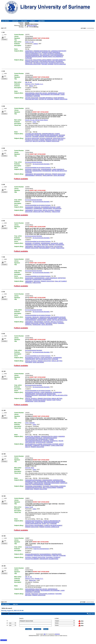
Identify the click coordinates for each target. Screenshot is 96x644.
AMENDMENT (29, 174)
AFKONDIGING (47, 171)
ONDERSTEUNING (45, 317)
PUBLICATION (56, 212)
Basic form (92, 612)
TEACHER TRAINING (47, 64)
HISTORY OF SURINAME (46, 99)
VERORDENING (45, 243)
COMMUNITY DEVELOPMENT (41, 445)
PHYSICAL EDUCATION (32, 138)
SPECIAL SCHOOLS (48, 210)
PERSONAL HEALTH (51, 140)
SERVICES (48, 174)
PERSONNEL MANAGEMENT (34, 486)
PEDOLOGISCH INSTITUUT (33, 52)
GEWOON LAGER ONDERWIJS (51, 52)
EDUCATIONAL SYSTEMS (51, 444)
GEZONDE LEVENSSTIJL (50, 441)
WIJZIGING (28, 169)
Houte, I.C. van (29, 42)
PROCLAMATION (48, 175)
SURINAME (29, 58)
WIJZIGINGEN (29, 207)
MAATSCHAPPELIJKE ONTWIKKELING (36, 439)
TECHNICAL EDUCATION (40, 63)
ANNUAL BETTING (38, 212)
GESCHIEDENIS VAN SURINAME (50, 94)
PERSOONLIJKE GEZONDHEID (49, 135)
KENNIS (49, 320)
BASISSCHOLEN (41, 442)
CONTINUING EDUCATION (47, 61)
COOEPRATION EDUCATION (34, 488)
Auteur (34, 122)
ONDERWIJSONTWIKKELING (42, 51)
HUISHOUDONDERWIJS (32, 55)
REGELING (28, 171)
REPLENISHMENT (39, 174)
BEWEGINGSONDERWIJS (51, 522)
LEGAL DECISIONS (59, 175)
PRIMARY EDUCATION (32, 61)
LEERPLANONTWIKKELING (33, 524)
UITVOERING (36, 243)
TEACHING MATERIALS (46, 98)
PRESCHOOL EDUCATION (33, 64)
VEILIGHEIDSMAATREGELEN (34, 438)
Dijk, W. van (29, 82)
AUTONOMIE (29, 483)
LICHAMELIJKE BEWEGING (33, 134)
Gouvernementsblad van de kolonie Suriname (38, 168)
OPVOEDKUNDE (41, 481)
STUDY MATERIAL (59, 98)
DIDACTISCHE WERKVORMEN (56, 481)
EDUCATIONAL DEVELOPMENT (42, 60)
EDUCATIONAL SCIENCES (58, 486)
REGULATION (38, 210)
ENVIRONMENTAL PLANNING (34, 444)
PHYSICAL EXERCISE (46, 138)
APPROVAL (39, 175)
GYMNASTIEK (39, 522)
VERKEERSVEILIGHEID (50, 438)
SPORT (44, 524)
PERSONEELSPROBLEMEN (33, 480)
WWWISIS (57, 632)
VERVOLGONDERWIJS (32, 54)
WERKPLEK (64, 483)
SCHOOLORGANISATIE (32, 554)
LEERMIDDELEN (52, 93)
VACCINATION (58, 246)
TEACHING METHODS (32, 99)
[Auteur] (36, 44)
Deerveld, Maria (30, 468)
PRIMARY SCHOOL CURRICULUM (49, 527)
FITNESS (42, 140)
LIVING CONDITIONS (57, 445)
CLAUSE (53, 248)
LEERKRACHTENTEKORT (59, 51)
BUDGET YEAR (51, 400)
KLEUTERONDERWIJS (57, 55)
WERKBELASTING (31, 481)
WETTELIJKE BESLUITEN (59, 171)
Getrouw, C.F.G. (30, 84)
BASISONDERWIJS (51, 137)
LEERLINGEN (62, 318)
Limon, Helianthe (30, 423)
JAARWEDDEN (38, 208)
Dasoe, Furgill (29, 507)
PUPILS (55, 323)
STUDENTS (57, 557)
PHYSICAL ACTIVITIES (32, 140)
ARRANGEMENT (30, 175)
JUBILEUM (55, 556)
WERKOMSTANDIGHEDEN (52, 483)
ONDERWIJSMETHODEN (32, 94)
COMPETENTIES (38, 483)
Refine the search (32, 26)
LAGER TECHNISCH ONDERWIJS (52, 54)
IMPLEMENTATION (39, 246)
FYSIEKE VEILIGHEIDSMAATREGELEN (39, 440)
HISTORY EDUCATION (32, 98)
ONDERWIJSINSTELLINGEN (49, 436)
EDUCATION (29, 60)
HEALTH (28, 447)
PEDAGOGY (35, 594)
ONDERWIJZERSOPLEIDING (34, 57)
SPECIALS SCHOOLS (57, 322)
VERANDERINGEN (31, 320)
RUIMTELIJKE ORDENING (33, 436)
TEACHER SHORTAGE (59, 60)
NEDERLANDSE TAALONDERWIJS (53, 57)
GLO (48, 524)
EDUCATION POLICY (59, 138)
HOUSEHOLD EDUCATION (56, 63)
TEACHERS (49, 323)
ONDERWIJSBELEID (48, 134)
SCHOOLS (28, 557)
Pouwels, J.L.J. (39, 84)
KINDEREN (61, 436)
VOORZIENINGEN (46, 169)
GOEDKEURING (37, 171)
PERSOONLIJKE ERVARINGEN (43, 556)
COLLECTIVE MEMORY (32, 559)
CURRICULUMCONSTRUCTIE (52, 521)
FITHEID (37, 135)
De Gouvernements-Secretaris (34, 162)
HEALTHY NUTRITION (39, 141)
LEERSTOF (61, 93)
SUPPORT (47, 322)
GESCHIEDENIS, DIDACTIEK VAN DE (36, 93)
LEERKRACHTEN (58, 480)
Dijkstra (31, 86)
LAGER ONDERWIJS (58, 169)
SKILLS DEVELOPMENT (50, 488)
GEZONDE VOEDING (38, 137)
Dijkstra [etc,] (33, 580)
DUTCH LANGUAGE (60, 64)
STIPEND (42, 323)
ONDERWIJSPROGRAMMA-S (34, 521)
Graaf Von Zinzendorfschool (33, 547)
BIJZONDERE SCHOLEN (48, 207)
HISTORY (28, 594)
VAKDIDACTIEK (30, 522)
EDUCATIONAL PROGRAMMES (34, 525)
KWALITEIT (28, 484)
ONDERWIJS (29, 51)
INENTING (52, 245)
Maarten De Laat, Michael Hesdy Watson (37, 120)
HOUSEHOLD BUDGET (39, 400)
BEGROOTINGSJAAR (31, 395)
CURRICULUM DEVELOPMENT (53, 525)
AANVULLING (36, 169)
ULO (41, 54)
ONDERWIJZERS (52, 318)
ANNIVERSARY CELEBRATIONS (49, 559)
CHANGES (61, 323)
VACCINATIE (54, 243)
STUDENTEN (29, 556)
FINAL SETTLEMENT (61, 281)
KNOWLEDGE (37, 325)
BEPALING (45, 245)
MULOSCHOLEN (45, 55)
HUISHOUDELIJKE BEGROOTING (46, 394)
